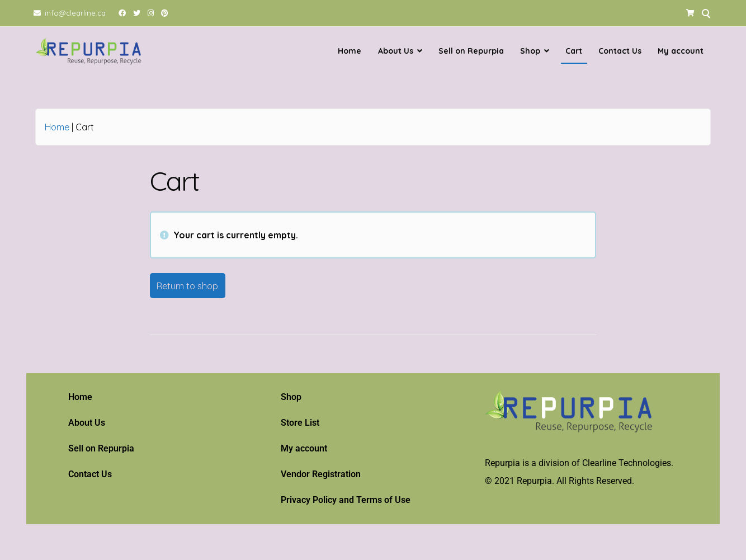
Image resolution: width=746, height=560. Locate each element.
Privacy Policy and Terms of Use (346, 500)
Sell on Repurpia (471, 51)
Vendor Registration (321, 474)
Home (350, 51)
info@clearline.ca (75, 13)
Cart (574, 51)
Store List (300, 423)
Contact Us (620, 51)
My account (681, 51)
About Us (396, 51)
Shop (530, 51)
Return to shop (187, 285)
